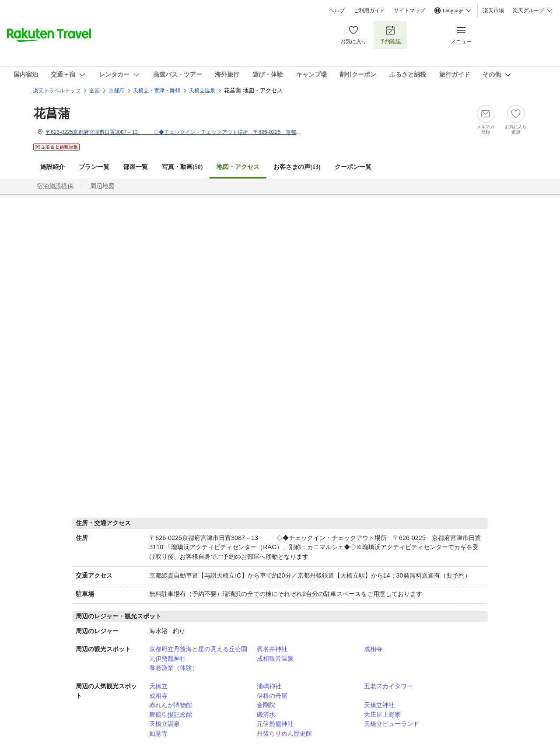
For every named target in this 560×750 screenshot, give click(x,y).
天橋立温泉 (164, 724)
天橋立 (158, 686)
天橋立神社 (379, 705)
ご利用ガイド (369, 11)
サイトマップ (409, 11)
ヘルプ (337, 11)
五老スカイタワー (388, 686)
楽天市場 (493, 11)
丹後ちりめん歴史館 (284, 733)
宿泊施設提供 (55, 186)
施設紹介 (52, 167)
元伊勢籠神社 (168, 659)
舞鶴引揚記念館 (171, 715)
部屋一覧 (136, 167)
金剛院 (266, 705)
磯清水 (266, 715)
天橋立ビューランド (392, 724)
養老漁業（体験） (174, 668)
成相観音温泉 (275, 659)
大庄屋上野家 (382, 715)
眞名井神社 (272, 649)
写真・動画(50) (182, 167)
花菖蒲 (52, 114)
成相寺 (373, 649)
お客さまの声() (297, 167)
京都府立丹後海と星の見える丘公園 (198, 649)
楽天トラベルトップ (57, 91)
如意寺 (158, 733)
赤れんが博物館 (171, 705)
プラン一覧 (94, 167)
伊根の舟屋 (272, 696)
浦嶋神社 (269, 686)
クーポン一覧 (353, 167)
